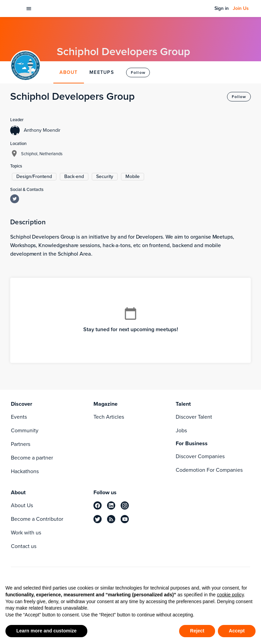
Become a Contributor (37, 519)
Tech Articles (109, 417)
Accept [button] (237, 631)
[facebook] (98, 505)
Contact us (24, 546)
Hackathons (25, 471)
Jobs (181, 430)
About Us (22, 505)
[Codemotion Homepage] (15, 9)
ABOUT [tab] (69, 72)
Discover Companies (200, 456)
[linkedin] (111, 505)
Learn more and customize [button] (46, 631)
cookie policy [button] (230, 595)
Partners (21, 444)
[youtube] (125, 519)
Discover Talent (194, 417)
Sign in (222, 9)
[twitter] (98, 519)
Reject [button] (197, 631)
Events (19, 417)
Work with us (26, 533)
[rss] (111, 519)
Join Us (241, 9)
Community (25, 430)
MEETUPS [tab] (102, 72)
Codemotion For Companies (209, 470)
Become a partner (32, 458)
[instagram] (125, 505)
